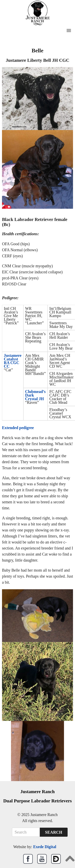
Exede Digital (45, 847)
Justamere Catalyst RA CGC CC (13, 361)
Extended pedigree (18, 428)
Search (54, 832)
